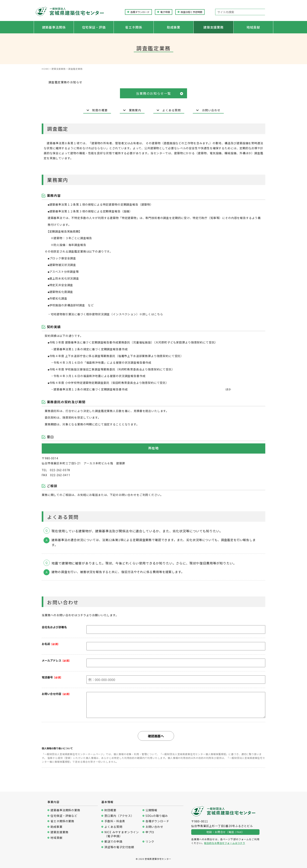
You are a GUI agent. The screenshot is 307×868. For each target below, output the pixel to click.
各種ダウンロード (140, 12)
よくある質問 (169, 110)
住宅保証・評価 (94, 27)
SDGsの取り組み (157, 816)
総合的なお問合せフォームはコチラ (225, 843)
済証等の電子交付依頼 (119, 847)
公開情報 (151, 810)
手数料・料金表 (115, 821)
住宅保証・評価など (64, 816)
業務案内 (132, 110)
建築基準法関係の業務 (65, 810)
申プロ (150, 832)
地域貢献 (253, 27)
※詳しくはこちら (151, 314)
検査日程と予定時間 (191, 12)
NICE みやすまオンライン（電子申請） (122, 834)
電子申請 (165, 12)
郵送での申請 (113, 842)
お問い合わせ (208, 110)
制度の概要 (97, 110)
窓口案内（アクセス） (119, 816)
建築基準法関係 (54, 27)
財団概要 (110, 810)
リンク (150, 842)
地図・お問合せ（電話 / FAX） (225, 832)
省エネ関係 (134, 27)
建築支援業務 (213, 27)
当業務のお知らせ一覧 (159, 93)
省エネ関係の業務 (62, 821)
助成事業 (174, 27)
